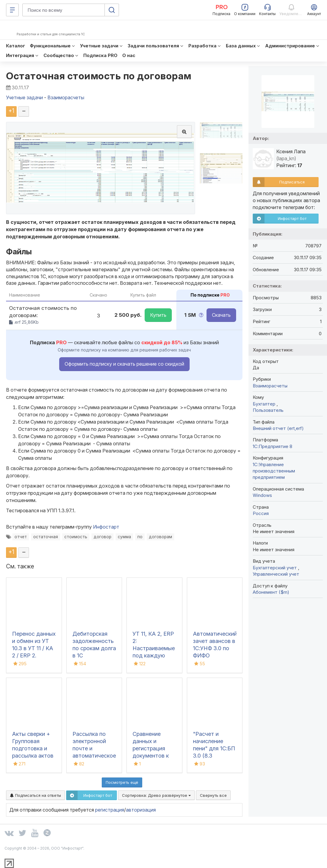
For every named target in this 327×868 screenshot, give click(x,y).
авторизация (141, 810)
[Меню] (12, 10)
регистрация (110, 810)
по (140, 537)
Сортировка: (156, 795)
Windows (262, 495)
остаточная (46, 537)
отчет (21, 537)
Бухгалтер (265, 404)
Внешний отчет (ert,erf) (278, 428)
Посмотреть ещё (122, 782)
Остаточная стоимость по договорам (99, 76)
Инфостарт (106, 527)
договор (103, 537)
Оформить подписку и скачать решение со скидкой (124, 364)
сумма (124, 537)
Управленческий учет (276, 574)
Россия (261, 513)
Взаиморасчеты (270, 386)
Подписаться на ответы (35, 795)
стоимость (76, 537)
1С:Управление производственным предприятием (274, 471)
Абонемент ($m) (271, 592)
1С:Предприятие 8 (272, 446)
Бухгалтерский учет (275, 568)
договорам (160, 537)
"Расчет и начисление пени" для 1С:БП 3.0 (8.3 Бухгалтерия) (214, 748)
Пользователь (268, 410)
